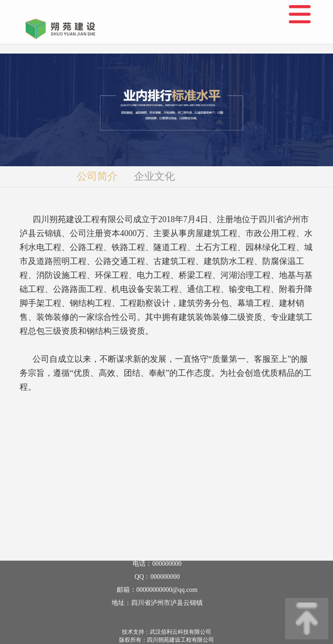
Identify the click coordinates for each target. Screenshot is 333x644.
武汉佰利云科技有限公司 (180, 632)
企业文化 (154, 176)
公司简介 (97, 176)
